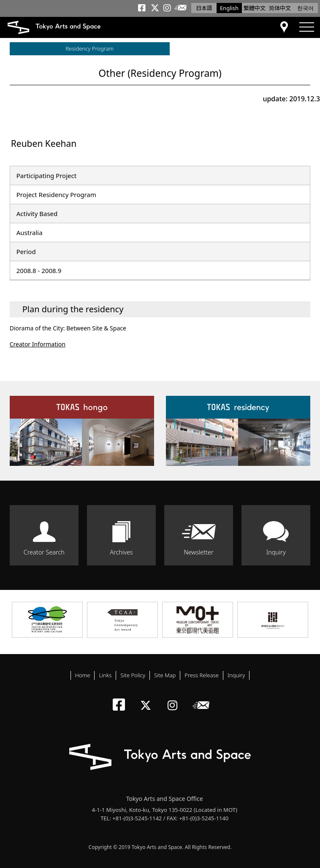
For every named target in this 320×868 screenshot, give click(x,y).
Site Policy (133, 675)
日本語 (204, 8)
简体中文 (280, 8)
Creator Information (38, 344)
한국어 (305, 8)
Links (105, 675)
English (229, 8)
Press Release (202, 675)
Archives (121, 552)
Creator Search (44, 552)
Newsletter (198, 552)
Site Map (165, 675)
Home (83, 675)
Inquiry (276, 552)
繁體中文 (255, 8)
